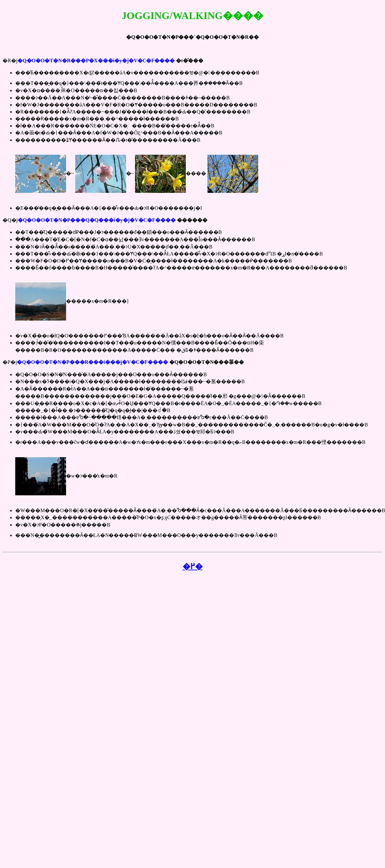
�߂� (193, 566)
